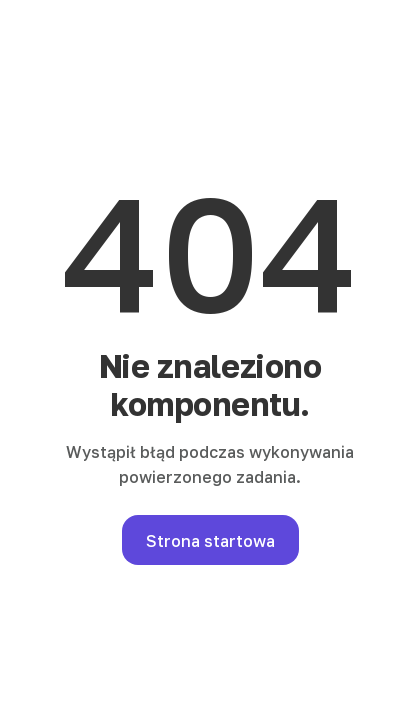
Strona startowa (210, 541)
